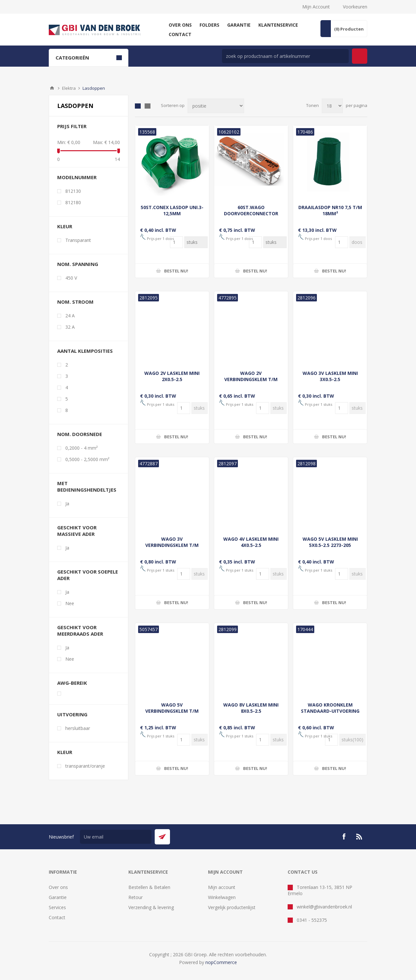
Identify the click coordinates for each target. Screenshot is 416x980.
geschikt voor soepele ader (88, 575)
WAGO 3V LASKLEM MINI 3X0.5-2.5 (330, 376)
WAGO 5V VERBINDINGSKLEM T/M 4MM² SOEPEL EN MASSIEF (172, 711)
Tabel (138, 106)
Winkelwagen (222, 897)
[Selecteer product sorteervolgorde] (216, 106)
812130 (73, 191)
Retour (136, 897)
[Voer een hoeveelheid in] (176, 242)
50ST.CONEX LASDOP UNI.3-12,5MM (172, 210)
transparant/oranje (85, 766)
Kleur (65, 752)
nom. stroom (75, 302)
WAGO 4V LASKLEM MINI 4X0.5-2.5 (251, 542)
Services (57, 907)
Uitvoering (72, 714)
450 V (71, 278)
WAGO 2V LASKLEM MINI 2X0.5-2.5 (172, 376)
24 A (70, 316)
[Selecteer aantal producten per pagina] (332, 106)
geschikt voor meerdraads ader (80, 630)
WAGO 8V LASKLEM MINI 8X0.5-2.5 (251, 708)
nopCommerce (221, 962)
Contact (57, 917)
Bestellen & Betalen (149, 887)
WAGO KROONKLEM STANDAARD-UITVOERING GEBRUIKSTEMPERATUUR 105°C (330, 714)
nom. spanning (78, 264)
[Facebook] (344, 837)
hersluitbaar (78, 728)
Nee (70, 603)
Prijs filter (72, 126)
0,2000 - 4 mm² (82, 448)
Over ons (58, 887)
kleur (65, 226)
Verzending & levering (151, 907)
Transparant (78, 240)
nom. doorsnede (80, 434)
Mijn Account (316, 7)
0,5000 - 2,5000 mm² (87, 459)
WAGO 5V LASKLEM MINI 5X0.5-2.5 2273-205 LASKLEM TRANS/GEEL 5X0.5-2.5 (330, 548)
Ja (67, 503)
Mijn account (222, 887)
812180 (73, 202)
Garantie (58, 897)
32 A (70, 327)
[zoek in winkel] (285, 56)
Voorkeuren (355, 7)
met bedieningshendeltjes (87, 486)
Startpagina (52, 88)
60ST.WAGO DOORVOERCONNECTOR (251, 210)
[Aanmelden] (116, 837)
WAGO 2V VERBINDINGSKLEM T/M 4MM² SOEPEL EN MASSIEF (251, 379)
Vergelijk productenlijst (232, 907)
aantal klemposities (85, 351)
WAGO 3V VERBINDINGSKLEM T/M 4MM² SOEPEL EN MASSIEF (172, 545)
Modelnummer (77, 177)
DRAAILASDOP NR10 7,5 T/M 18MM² (330, 210)
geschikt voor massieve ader (77, 531)
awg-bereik (72, 683)
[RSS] (359, 837)
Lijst (148, 106)
